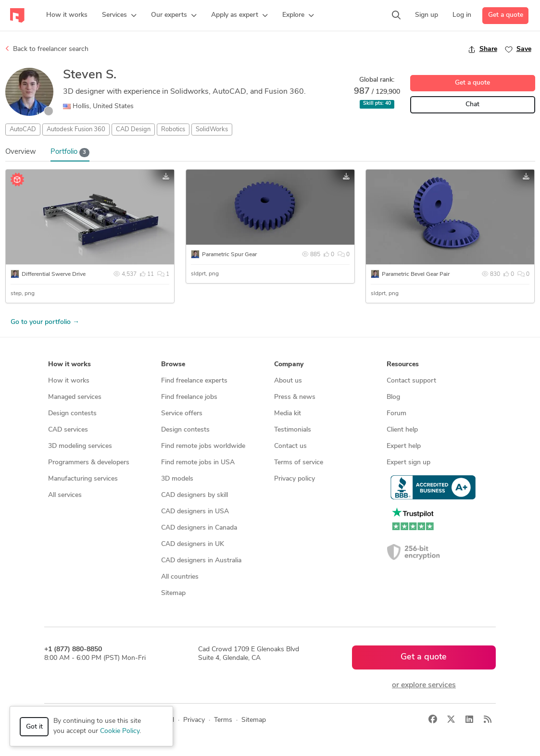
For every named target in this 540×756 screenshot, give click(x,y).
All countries (180, 577)
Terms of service (299, 463)
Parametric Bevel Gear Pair (416, 274)
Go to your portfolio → (45, 322)
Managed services (75, 397)
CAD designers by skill (195, 495)
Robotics (173, 130)
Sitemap (173, 593)
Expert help (404, 446)
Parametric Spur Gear (229, 255)
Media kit (288, 414)
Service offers (182, 414)
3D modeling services (80, 446)
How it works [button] (69, 365)
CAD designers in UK (193, 544)
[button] (119, 15)
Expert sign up (408, 463)
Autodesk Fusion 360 (76, 130)
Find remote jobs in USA (198, 463)
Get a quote (506, 15)
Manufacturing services (83, 479)
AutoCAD (23, 130)
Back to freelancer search (47, 49)
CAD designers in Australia (201, 561)
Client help (402, 430)
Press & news (295, 397)
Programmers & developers (89, 463)
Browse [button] (173, 365)
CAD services (68, 430)
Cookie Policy (120, 731)
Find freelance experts (194, 381)
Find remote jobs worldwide (203, 446)
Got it (34, 727)
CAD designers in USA (195, 512)
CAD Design (133, 130)
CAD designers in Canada (199, 528)
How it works (69, 381)
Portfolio (70, 153)
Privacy (194, 720)
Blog (393, 397)
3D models (177, 479)
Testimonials (293, 430)
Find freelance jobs (189, 397)
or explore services (424, 685)
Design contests (72, 414)
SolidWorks (212, 130)
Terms (223, 720)
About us (288, 381)
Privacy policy (295, 479)
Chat (472, 105)
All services (65, 495)
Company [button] (289, 365)
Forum (396, 414)
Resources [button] (403, 365)
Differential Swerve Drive (54, 274)
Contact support (411, 381)
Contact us (290, 446)
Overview (21, 152)
